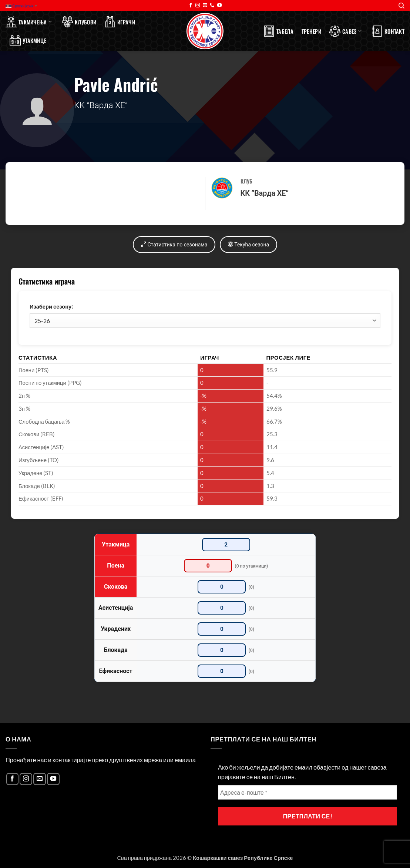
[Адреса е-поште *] (307, 793)
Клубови (79, 22)
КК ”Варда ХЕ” (265, 193)
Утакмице (28, 40)
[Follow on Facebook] (191, 6)
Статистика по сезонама (174, 244)
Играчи (120, 22)
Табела (278, 31)
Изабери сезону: (51, 307)
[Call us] (212, 6)
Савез (345, 31)
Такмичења (29, 22)
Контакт (388, 31)
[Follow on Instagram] (198, 6)
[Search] (401, 6)
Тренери (311, 31)
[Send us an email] (205, 6)
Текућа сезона (249, 244)
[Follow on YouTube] (219, 6)
